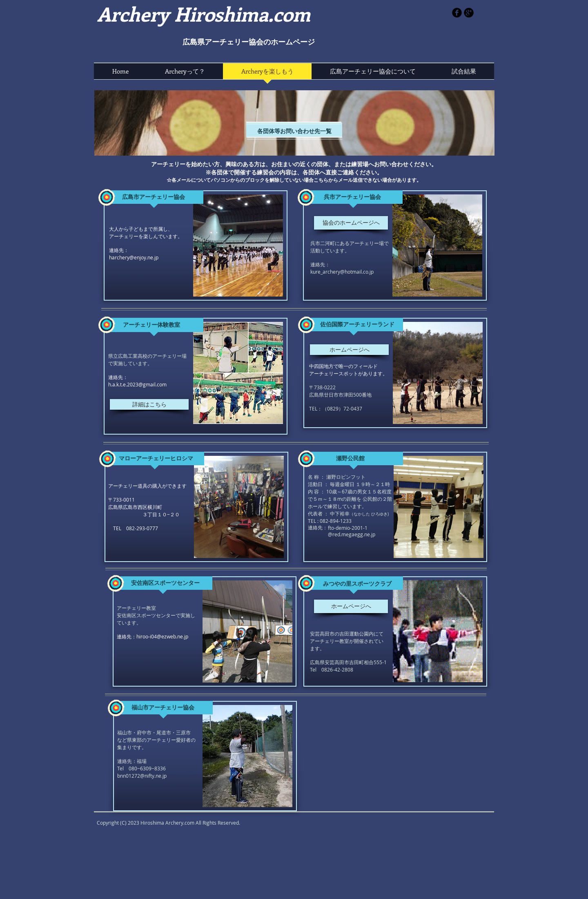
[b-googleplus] (469, 13)
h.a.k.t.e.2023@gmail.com (137, 384)
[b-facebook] (457, 13)
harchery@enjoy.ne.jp (134, 257)
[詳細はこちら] (149, 404)
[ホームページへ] (349, 350)
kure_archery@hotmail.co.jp (342, 272)
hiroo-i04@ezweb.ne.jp (162, 636)
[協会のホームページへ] (351, 223)
